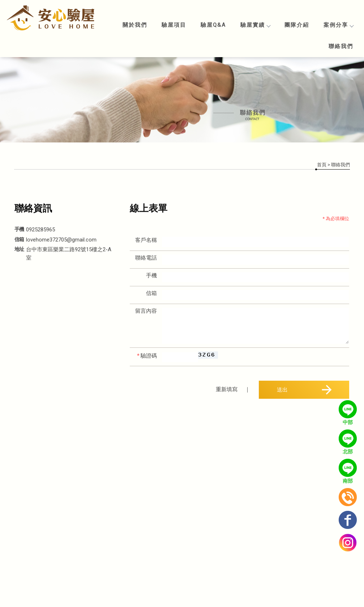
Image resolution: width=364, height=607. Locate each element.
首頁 (322, 165)
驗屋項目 (174, 25)
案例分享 (338, 25)
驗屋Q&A (213, 25)
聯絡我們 (341, 46)
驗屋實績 (255, 25)
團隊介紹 (297, 25)
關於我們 (135, 25)
